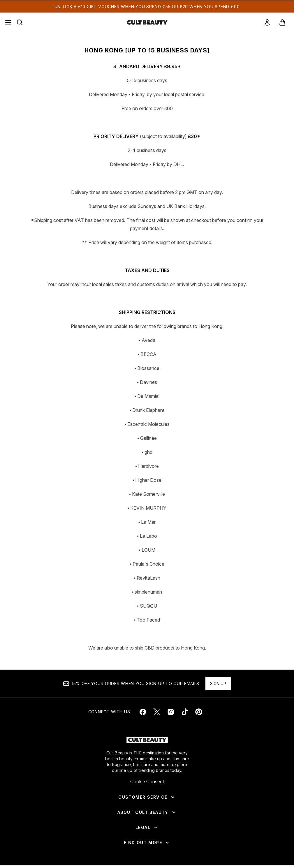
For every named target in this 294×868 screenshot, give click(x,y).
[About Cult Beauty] (147, 812)
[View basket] (282, 22)
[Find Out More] (147, 843)
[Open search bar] (20, 22)
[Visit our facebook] (143, 712)
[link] (267, 22)
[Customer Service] (147, 797)
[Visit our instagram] (171, 712)
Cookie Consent (147, 781)
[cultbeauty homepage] (147, 22)
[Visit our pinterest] (199, 712)
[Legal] (147, 828)
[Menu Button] (8, 22)
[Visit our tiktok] (185, 712)
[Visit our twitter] (157, 712)
